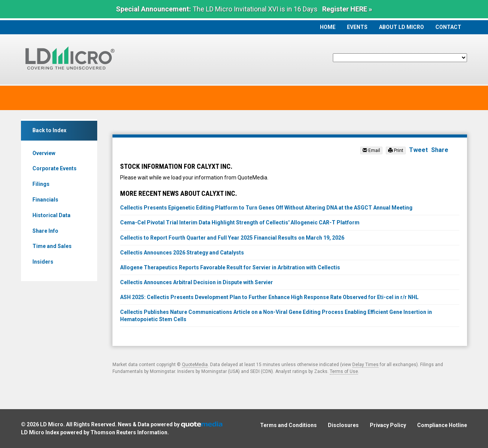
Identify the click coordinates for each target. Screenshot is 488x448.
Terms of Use (344, 371)
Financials (45, 200)
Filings (41, 184)
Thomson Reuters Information (129, 432)
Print (396, 150)
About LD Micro (401, 27)
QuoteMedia (195, 365)
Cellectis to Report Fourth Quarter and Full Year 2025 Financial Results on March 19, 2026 (232, 238)
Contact (448, 27)
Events (357, 27)
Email (371, 150)
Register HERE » (347, 9)
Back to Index (49, 130)
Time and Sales (52, 246)
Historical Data (51, 215)
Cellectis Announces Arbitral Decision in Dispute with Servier (197, 282)
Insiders (43, 262)
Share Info (45, 231)
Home (328, 27)
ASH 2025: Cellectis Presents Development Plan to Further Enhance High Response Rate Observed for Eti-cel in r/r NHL (269, 297)
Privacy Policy (388, 425)
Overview (44, 153)
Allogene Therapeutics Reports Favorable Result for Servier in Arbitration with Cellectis (230, 267)
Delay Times (365, 365)
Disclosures (343, 425)
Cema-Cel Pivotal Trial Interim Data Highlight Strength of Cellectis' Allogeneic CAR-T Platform (240, 222)
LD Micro (52, 424)
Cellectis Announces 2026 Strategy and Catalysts (182, 253)
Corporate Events (55, 168)
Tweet (418, 150)
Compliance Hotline (442, 425)
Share (440, 150)
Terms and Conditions (288, 425)
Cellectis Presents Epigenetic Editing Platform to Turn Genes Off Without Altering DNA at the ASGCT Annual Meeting (266, 208)
